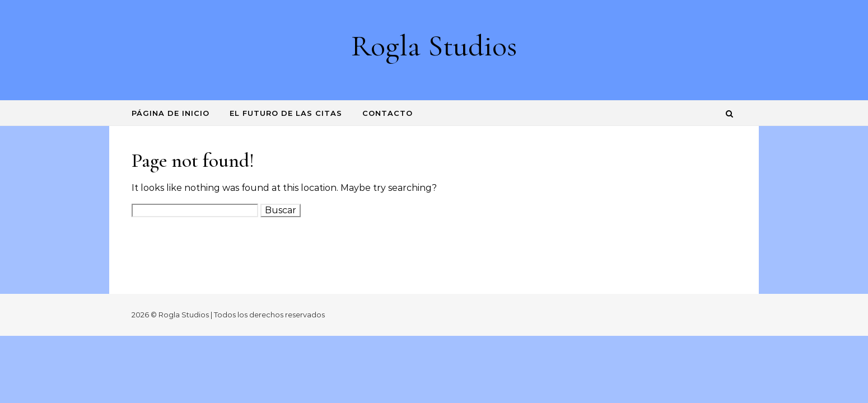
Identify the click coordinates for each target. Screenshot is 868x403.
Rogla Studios (434, 46)
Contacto (388, 113)
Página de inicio (171, 113)
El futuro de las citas (286, 113)
